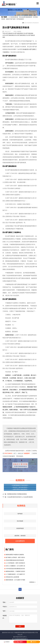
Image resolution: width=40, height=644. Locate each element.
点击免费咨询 (20, 541)
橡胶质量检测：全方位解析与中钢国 (15, 580)
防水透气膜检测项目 (18, 33)
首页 (25, 23)
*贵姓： (5, 602)
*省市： (5, 611)
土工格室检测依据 (13, 17)
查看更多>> (32, 582)
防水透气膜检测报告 (21, 35)
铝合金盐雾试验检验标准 (26, 17)
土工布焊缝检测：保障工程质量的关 (15, 563)
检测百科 (36, 23)
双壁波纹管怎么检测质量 (12, 577)
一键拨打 (20, 642)
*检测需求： (5, 617)
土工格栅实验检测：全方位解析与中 (15, 574)
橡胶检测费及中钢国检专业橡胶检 (15, 555)
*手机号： (5, 607)
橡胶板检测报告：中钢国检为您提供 (15, 571)
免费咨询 (33, 642)
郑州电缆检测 (20, 19)
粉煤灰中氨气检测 (11, 19)
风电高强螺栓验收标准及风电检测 (15, 560)
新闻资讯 (30, 23)
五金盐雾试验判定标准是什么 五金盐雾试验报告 (20, 497)
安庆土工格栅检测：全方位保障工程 (15, 566)
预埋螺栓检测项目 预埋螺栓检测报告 (17, 494)
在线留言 (7, 642)
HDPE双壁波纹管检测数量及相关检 (15, 569)
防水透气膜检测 (8, 33)
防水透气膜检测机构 (9, 35)
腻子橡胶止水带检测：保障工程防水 (15, 557)
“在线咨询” (27, 453)
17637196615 (8, 453)
